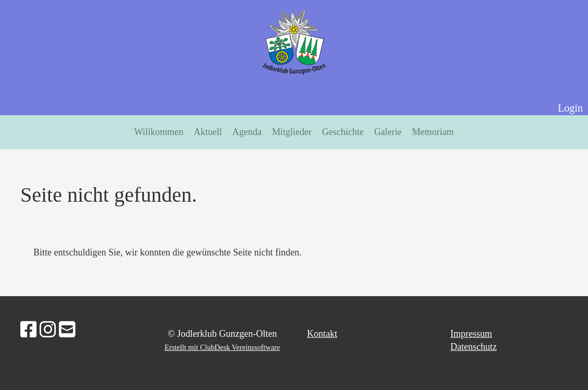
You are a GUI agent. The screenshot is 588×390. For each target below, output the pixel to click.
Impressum (471, 334)
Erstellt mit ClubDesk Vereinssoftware (223, 347)
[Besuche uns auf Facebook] (29, 330)
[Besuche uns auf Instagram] (48, 330)
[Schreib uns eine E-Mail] (67, 330)
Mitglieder (292, 132)
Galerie (388, 132)
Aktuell (208, 132)
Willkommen (158, 132)
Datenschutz (474, 347)
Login (570, 108)
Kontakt (322, 334)
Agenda (247, 132)
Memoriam (433, 132)
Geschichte (343, 132)
